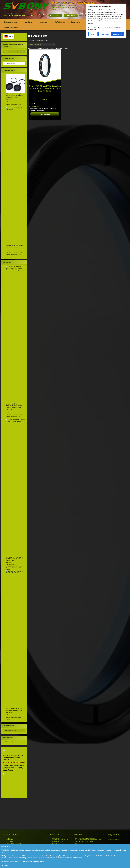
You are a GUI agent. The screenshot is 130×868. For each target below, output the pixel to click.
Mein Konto (28, 22)
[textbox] (14, 63)
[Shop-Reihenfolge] (42, 44)
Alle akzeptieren (117, 34)
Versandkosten (35, 106)
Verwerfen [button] (5, 866)
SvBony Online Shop (11, 22)
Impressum (43, 22)
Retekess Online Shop (11, 28)
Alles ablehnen (104, 34)
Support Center (76, 22)
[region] (106, 21)
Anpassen (93, 34)
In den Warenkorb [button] (45, 114)
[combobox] (14, 64)
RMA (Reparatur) (60, 22)
